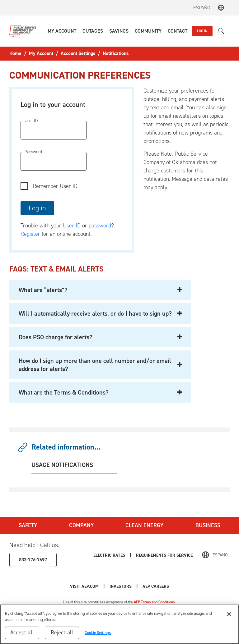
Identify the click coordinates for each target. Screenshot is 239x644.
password (100, 226)
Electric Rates (109, 555)
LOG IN (202, 31)
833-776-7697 (33, 560)
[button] (62, 31)
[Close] (229, 614)
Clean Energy (144, 525)
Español (203, 8)
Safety (28, 525)
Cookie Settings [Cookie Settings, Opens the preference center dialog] (98, 633)
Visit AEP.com (84, 586)
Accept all (22, 633)
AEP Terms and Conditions (154, 602)
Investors (121, 586)
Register (30, 234)
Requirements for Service (164, 555)
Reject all (62, 633)
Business (208, 525)
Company (81, 525)
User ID (72, 226)
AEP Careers (156, 586)
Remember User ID (55, 186)
